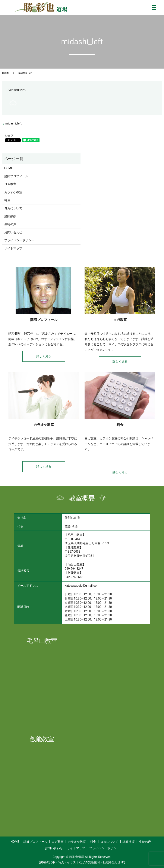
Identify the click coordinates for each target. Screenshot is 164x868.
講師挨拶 (10, 216)
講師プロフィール (16, 176)
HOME (6, 73)
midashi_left (13, 123)
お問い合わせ (13, 232)
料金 (7, 200)
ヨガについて (13, 208)
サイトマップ (13, 248)
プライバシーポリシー (19, 240)
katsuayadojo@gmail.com (82, 586)
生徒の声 (10, 224)
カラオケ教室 (13, 192)
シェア (9, 136)
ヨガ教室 (10, 184)
